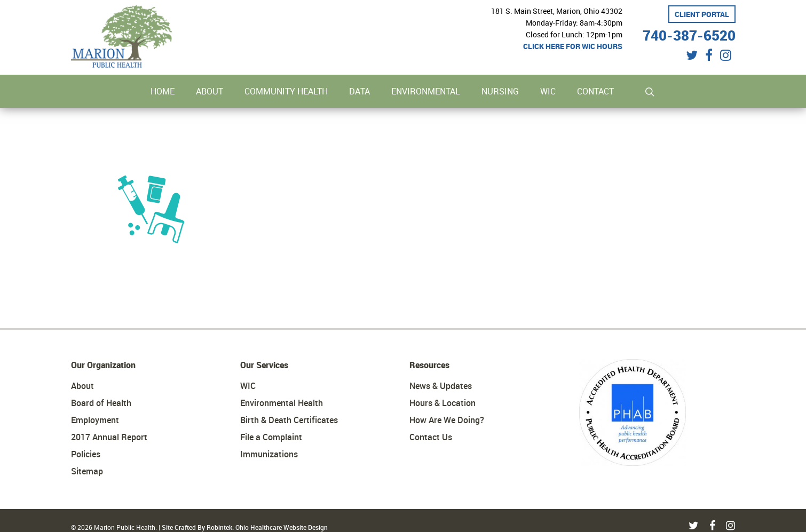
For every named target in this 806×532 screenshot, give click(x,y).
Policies (86, 454)
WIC (248, 386)
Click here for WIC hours (573, 46)
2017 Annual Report (109, 437)
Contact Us (431, 437)
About (82, 386)
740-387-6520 (689, 34)
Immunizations (269, 454)
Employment (95, 420)
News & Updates (441, 386)
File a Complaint (271, 437)
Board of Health (101, 403)
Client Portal (702, 14)
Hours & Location (442, 403)
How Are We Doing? (447, 420)
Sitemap (87, 471)
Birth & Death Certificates (289, 420)
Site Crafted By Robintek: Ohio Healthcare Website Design (245, 527)
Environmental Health (282, 403)
